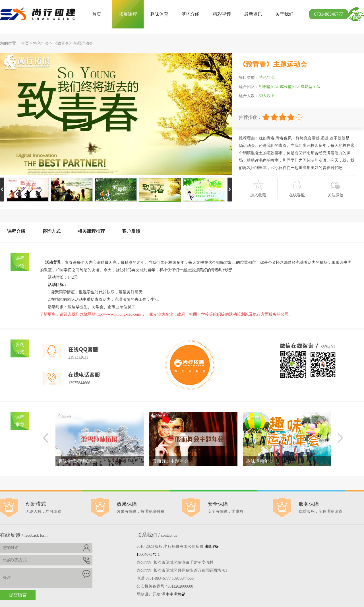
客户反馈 (131, 231)
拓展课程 (128, 14)
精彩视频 (222, 14)
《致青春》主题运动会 (73, 43)
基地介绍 (191, 14)
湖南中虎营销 (173, 594)
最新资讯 (253, 14)
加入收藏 (258, 195)
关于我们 (284, 14)
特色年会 (41, 43)
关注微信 (336, 195)
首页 (97, 14)
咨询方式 (51, 231)
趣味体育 (159, 14)
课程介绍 (16, 231)
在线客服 (297, 195)
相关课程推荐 (91, 231)
